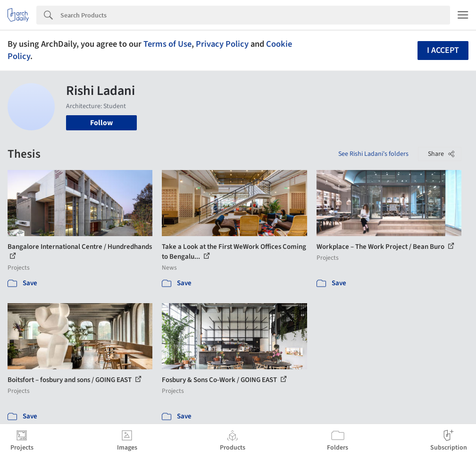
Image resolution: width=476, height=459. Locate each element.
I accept (443, 50)
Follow (101, 123)
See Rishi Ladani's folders (373, 154)
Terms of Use (167, 44)
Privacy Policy (222, 44)
